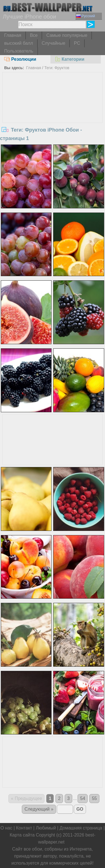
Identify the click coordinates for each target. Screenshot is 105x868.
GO (80, 809)
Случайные (53, 43)
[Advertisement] (53, 114)
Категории (69, 59)
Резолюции (20, 59)
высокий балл (19, 43)
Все (34, 35)
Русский (86, 16)
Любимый (46, 828)
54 (83, 798)
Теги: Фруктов (57, 68)
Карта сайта (22, 835)
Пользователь (19, 51)
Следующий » (39, 809)
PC (77, 43)
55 (94, 798)
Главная (13, 35)
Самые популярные (67, 35)
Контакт (24, 828)
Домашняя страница (81, 828)
